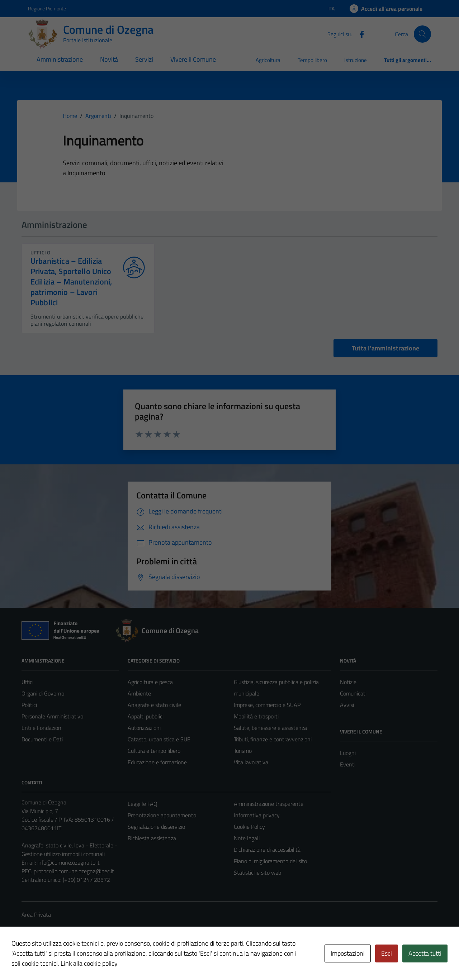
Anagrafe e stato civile (154, 705)
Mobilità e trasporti (256, 716)
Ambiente (139, 693)
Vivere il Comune (193, 59)
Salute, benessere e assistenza (270, 728)
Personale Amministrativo (52, 716)
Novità (109, 59)
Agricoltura (268, 60)
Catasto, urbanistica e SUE (159, 739)
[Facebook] (359, 34)
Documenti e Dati (42, 739)
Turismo (243, 751)
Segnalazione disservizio (156, 827)
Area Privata (36, 914)
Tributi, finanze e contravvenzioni (273, 739)
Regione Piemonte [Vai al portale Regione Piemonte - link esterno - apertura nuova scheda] (47, 8)
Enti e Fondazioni (42, 728)
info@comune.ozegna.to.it (68, 862)
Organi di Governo (43, 693)
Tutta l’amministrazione (385, 348)
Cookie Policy (249, 827)
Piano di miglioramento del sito (270, 861)
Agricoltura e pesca (150, 682)
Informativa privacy (257, 815)
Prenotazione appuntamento (162, 815)
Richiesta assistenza (152, 838)
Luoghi (348, 753)
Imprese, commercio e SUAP (267, 705)
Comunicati (353, 693)
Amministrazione (60, 59)
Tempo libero (312, 60)
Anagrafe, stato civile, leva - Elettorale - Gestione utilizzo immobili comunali (69, 850)
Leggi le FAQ (143, 804)
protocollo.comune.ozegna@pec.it (74, 871)
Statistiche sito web (257, 873)
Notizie (348, 682)
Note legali (247, 838)
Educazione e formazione (157, 762)
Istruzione (356, 60)
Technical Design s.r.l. (70, 959)
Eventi (348, 764)
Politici (29, 705)
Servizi (144, 59)
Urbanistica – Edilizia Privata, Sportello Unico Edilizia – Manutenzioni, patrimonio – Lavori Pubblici (71, 282)
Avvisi (347, 705)
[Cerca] (422, 34)
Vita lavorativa (251, 762)
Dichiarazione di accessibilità (267, 850)
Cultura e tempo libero (154, 751)
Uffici (27, 682)
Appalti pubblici (146, 716)
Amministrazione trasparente (269, 804)
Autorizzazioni (144, 728)
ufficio (41, 252)
